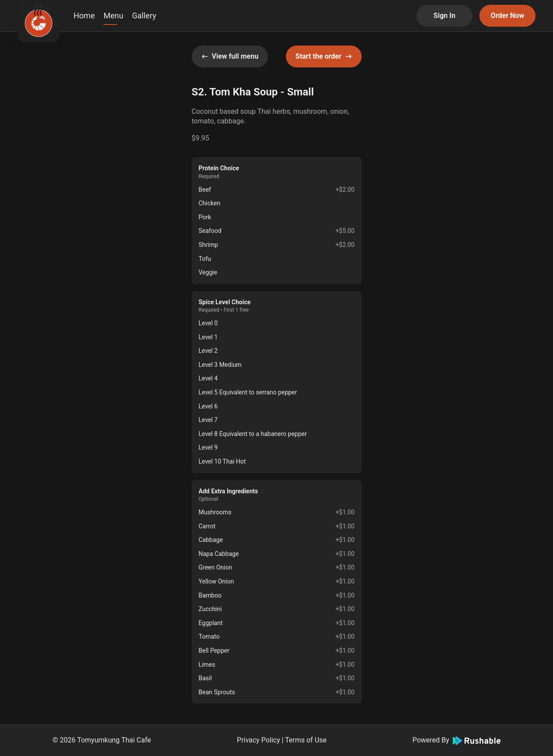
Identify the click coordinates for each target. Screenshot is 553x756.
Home (84, 16)
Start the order (324, 56)
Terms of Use (306, 740)
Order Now (507, 16)
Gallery (144, 16)
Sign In (444, 16)
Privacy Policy (259, 740)
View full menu (230, 56)
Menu (113, 16)
